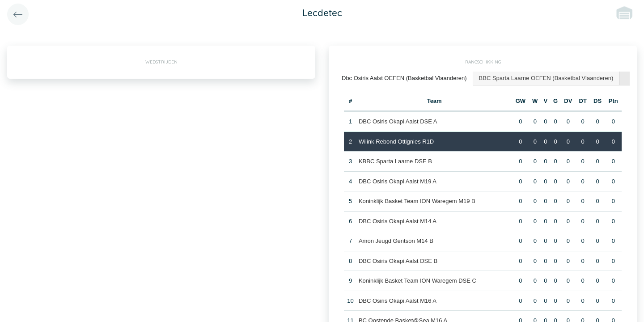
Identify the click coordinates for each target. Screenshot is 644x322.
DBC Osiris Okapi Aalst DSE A (398, 121)
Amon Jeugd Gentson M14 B (396, 241)
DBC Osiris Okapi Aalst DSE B (398, 261)
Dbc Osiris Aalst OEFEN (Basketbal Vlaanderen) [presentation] (404, 78)
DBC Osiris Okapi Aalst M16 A (398, 301)
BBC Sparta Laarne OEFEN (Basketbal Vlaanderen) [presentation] (546, 78)
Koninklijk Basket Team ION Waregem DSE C (417, 281)
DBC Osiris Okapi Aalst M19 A (398, 181)
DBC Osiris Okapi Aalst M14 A (398, 221)
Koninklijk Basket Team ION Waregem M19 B (417, 201)
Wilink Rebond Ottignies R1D (396, 142)
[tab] (405, 78)
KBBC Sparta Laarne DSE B (395, 161)
